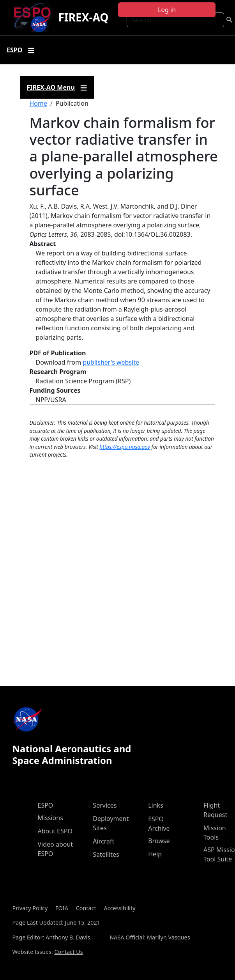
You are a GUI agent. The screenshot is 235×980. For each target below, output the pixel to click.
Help (155, 854)
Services (105, 805)
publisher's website (111, 362)
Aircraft (103, 841)
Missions (50, 818)
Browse (159, 841)
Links (156, 805)
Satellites (106, 854)
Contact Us (68, 952)
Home (39, 103)
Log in (167, 10)
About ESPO (55, 831)
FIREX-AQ (83, 17)
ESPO (46, 805)
